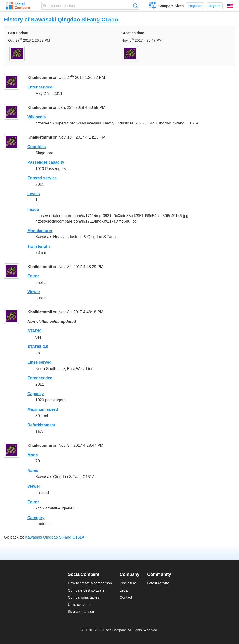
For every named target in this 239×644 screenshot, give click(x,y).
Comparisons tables (84, 597)
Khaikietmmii (40, 78)
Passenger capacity (46, 162)
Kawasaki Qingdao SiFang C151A (75, 19)
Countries (37, 147)
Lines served (40, 362)
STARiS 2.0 (38, 347)
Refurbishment (41, 425)
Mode (33, 455)
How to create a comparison (90, 583)
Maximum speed (43, 409)
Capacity (36, 394)
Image (33, 209)
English (230, 6)
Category (36, 518)
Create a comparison (153, 6)
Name (33, 471)
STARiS (34, 331)
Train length (39, 246)
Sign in (215, 6)
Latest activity (158, 583)
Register (195, 6)
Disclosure (128, 583)
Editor (33, 276)
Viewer (34, 292)
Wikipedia (37, 117)
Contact (126, 597)
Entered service (42, 178)
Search (136, 6)
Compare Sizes (171, 6)
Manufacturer (40, 231)
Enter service (40, 87)
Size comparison (81, 612)
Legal (124, 590)
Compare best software (86, 590)
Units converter (80, 605)
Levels (34, 194)
